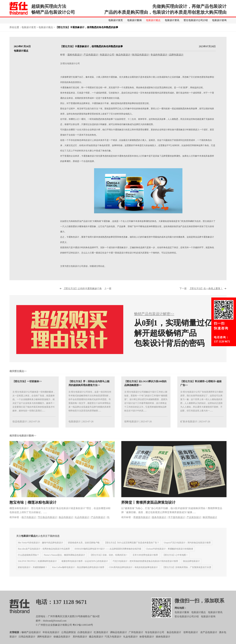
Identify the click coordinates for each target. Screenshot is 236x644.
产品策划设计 (194, 522)
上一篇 (87, 294)
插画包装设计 (163, 642)
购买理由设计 (210, 522)
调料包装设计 (44, 642)
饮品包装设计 (20, 427)
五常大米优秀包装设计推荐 (145, 560)
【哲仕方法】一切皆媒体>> (27, 387)
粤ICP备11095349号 (83, 630)
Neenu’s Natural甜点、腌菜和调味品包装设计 (64, 560)
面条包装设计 (159, 522)
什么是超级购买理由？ (28, 560)
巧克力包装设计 (113, 642)
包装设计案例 (134, 20)
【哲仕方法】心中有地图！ (175, 560)
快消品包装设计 (140, 55)
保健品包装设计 (62, 642)
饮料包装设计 (132, 427)
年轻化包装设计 (51, 637)
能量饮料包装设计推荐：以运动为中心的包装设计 (85, 566)
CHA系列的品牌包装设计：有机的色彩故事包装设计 (134, 573)
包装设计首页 (116, 20)
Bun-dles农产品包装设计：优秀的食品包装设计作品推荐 (44, 554)
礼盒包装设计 (130, 642)
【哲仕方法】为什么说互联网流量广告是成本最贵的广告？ (132, 548)
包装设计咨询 (219, 20)
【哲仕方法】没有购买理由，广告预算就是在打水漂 (187, 573)
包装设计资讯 (172, 20)
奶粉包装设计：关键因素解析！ (33, 573)
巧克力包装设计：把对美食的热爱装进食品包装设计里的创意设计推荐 (145, 566)
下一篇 (201, 294)
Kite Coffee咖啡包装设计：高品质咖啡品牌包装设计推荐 (78, 573)
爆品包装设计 (96, 642)
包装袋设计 (75, 427)
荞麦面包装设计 (142, 522)
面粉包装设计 (75, 55)
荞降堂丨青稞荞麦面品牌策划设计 (148, 508)
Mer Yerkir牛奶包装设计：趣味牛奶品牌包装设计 (40, 548)
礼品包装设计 (82, 522)
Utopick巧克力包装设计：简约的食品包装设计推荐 (187, 548)
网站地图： (181, 613)
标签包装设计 (147, 642)
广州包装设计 (136, 637)
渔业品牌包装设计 (191, 566)
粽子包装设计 (29, 522)
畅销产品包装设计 (31, 637)
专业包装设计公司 (155, 637)
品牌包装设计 (176, 55)
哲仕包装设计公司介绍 (196, 20)
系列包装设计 (80, 642)
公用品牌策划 (68, 637)
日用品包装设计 (27, 642)
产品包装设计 (91, 55)
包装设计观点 (153, 20)
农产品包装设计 (209, 637)
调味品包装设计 (118, 637)
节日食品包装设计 (47, 522)
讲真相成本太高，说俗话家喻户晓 (84, 548)
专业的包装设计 (159, 55)
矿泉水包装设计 (189, 427)
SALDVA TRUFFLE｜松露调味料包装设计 (37, 566)
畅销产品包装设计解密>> (154, 319)
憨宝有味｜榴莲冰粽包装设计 (33, 508)
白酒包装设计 (85, 637)
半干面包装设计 (177, 522)
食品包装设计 (123, 55)
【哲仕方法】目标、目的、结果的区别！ (109, 560)
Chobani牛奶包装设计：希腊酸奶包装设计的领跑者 (170, 554)
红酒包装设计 (101, 637)
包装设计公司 (107, 55)
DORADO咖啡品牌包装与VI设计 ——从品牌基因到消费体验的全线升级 (108, 554)
